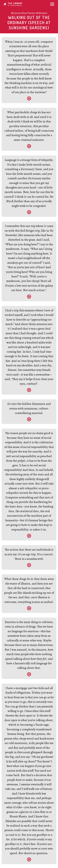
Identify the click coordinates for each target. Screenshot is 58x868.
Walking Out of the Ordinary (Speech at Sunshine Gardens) (29, 23)
